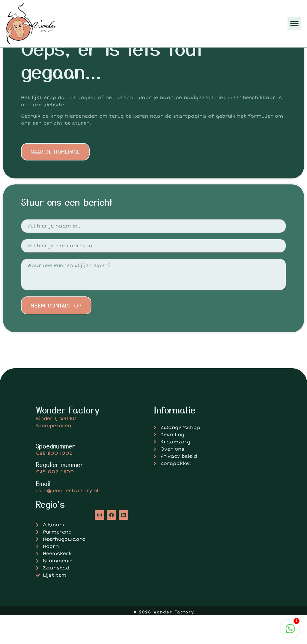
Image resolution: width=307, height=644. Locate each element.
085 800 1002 (54, 482)
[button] (294, 24)
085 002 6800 (55, 501)
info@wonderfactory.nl (67, 520)
